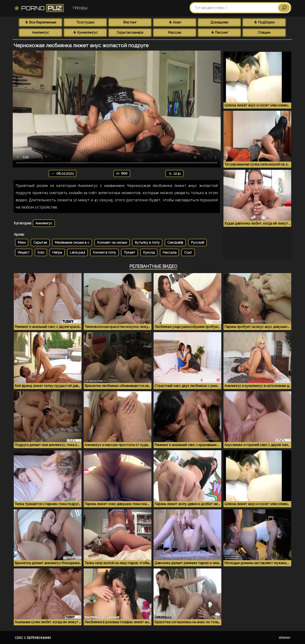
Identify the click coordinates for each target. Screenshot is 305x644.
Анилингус (40, 32)
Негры (57, 252)
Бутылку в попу (147, 243)
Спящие (264, 32)
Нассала (169, 252)
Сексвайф (175, 243)
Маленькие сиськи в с (72, 243)
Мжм (22, 243)
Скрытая (40, 243)
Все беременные (40, 22)
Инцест (24, 252)
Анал (175, 22)
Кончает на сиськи (112, 243)
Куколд (149, 252)
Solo (41, 252)
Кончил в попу (104, 252)
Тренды (80, 8)
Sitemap (284, 638)
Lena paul (77, 252)
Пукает (130, 252)
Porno (39, 8)
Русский (198, 243)
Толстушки (85, 22)
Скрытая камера (130, 32)
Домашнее (219, 22)
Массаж (175, 32)
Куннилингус (85, 32)
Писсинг (219, 32)
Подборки (264, 22)
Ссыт (188, 252)
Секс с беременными (33, 638)
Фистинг (130, 22)
